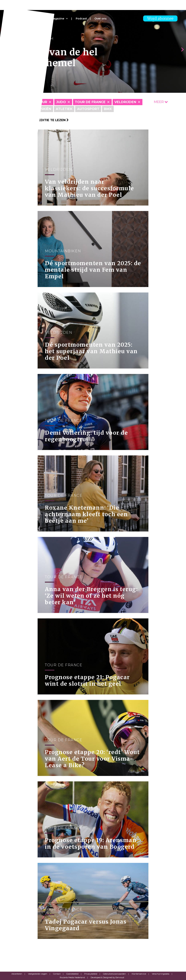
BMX (108, 109)
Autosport (88, 109)
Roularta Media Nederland (72, 977)
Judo (61, 102)
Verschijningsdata (161, 974)
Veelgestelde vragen (38, 974)
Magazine (58, 19)
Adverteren (17, 974)
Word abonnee (160, 18)
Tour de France (90, 102)
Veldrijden (125, 102)
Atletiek (64, 109)
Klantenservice (139, 974)
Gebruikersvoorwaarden (114, 974)
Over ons (101, 19)
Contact (57, 974)
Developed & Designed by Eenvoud (107, 977)
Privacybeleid (91, 974)
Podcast (81, 19)
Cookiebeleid (72, 974)
